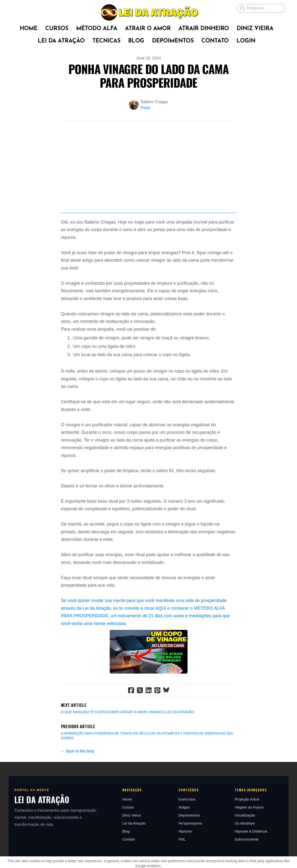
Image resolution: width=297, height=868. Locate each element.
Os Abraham (245, 846)
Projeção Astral (247, 822)
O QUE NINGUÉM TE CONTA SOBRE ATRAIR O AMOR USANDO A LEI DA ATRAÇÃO (128, 734)
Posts (145, 108)
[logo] (148, 12)
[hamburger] (16, 8)
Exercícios (187, 822)
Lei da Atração (134, 846)
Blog (126, 854)
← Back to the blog (77, 773)
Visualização (245, 838)
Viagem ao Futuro (249, 830)
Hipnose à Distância (251, 854)
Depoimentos (189, 838)
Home (127, 822)
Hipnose (185, 854)
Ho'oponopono (190, 846)
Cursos (128, 830)
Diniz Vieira (132, 838)
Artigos (184, 830)
